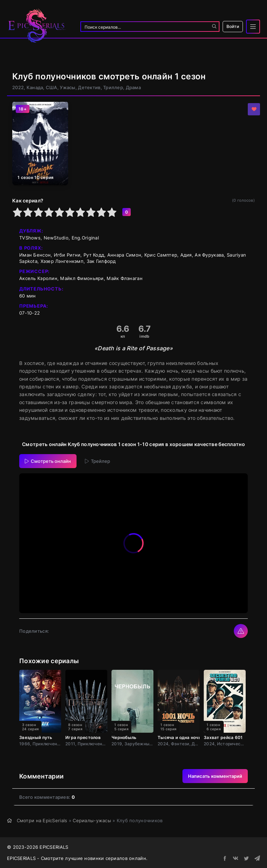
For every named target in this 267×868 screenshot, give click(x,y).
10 (112, 212)
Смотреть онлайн (48, 461)
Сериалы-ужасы (92, 820)
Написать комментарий (215, 776)
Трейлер (98, 461)
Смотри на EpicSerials (42, 820)
